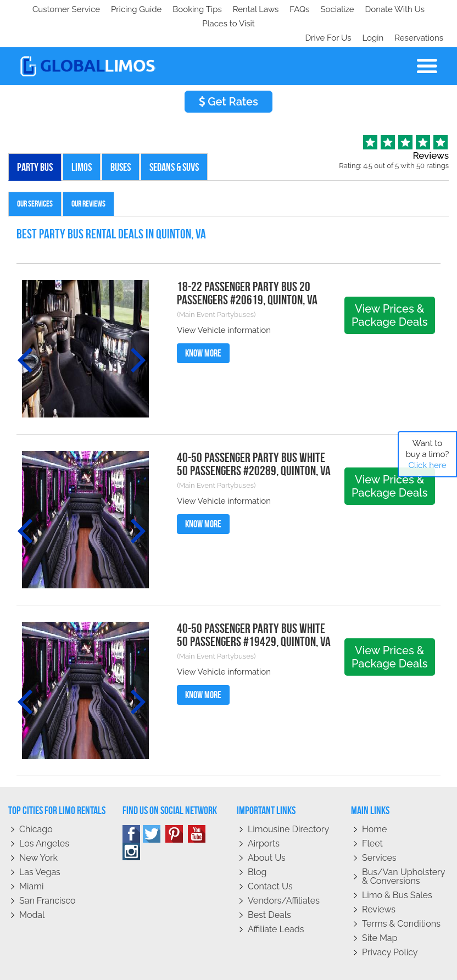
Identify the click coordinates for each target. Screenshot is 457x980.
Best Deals (269, 886)
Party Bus (35, 138)
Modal (32, 886)
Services (379, 829)
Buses (121, 138)
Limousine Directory (288, 801)
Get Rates (228, 73)
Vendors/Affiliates (284, 872)
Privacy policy (390, 924)
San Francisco (48, 872)
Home (374, 801)
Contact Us (270, 858)
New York (38, 829)
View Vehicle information (224, 302)
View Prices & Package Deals (389, 287)
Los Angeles (44, 815)
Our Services (35, 175)
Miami (31, 858)
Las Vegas (40, 843)
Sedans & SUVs (174, 138)
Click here (427, 465)
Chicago (36, 801)
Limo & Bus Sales (397, 867)
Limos (82, 138)
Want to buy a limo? (428, 454)
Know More (203, 325)
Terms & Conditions (401, 895)
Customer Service (48, 9)
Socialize (111, 9)
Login (370, 9)
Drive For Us (324, 9)
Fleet (372, 815)
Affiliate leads (276, 901)
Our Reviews (88, 175)
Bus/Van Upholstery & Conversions (403, 848)
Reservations (419, 9)
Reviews (379, 881)
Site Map (380, 909)
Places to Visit (241, 9)
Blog (257, 843)
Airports (264, 815)
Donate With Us (171, 9)
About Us (267, 829)
